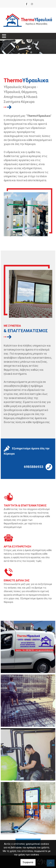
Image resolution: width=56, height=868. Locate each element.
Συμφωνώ (28, 862)
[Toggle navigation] (4, 36)
